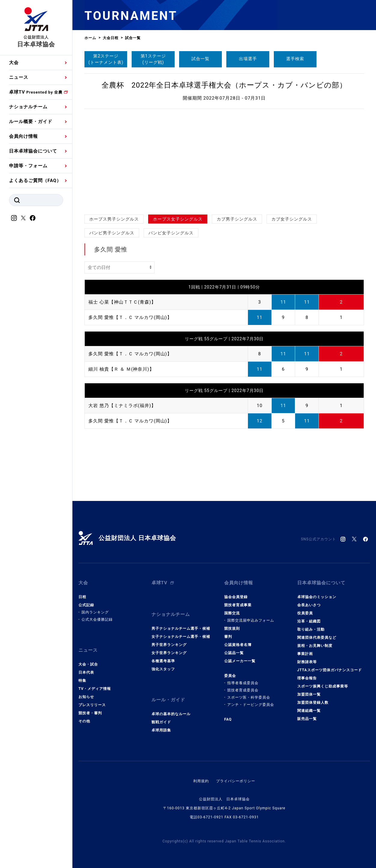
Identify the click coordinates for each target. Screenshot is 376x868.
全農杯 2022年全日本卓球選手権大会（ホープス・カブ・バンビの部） (224, 85)
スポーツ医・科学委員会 (249, 697)
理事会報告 (307, 678)
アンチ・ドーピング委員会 (251, 705)
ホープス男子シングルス (114, 219)
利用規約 (201, 781)
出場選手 (248, 59)
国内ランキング (95, 612)
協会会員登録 (236, 597)
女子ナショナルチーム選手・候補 (181, 637)
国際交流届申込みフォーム (251, 620)
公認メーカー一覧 (240, 661)
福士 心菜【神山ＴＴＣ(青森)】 (122, 302)
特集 (82, 681)
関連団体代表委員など (317, 638)
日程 (82, 597)
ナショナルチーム (28, 107)
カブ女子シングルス (292, 219)
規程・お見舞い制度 (315, 646)
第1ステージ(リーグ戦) (153, 59)
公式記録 (86, 605)
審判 (228, 637)
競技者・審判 (90, 713)
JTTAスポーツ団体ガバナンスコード (330, 670)
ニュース (19, 77)
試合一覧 (200, 59)
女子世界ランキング (169, 653)
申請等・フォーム (28, 166)
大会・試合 (88, 664)
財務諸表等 (307, 662)
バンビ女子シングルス (171, 233)
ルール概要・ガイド (31, 122)
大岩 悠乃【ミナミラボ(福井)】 (122, 406)
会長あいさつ (309, 605)
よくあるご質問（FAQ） (35, 181)
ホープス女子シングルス (178, 219)
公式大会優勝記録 (97, 619)
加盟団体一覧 (309, 694)
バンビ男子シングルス (112, 233)
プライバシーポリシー (236, 781)
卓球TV (36, 92)
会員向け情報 (23, 136)
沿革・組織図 (309, 621)
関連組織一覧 (309, 711)
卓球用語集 (161, 730)
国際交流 (232, 613)
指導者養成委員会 (243, 683)
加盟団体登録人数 (313, 703)
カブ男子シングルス (237, 219)
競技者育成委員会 (243, 690)
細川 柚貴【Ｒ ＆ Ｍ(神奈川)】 (121, 369)
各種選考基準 (163, 661)
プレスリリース (92, 705)
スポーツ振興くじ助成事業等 (323, 686)
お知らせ (86, 697)
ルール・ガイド (168, 700)
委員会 (230, 676)
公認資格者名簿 (238, 645)
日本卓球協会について (33, 151)
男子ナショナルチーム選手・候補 (181, 629)
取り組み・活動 (311, 629)
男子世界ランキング (169, 645)
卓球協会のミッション (317, 597)
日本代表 (86, 672)
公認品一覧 (234, 653)
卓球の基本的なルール (171, 714)
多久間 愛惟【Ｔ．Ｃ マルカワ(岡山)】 (130, 317)
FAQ (228, 719)
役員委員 (305, 613)
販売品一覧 (307, 719)
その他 (84, 721)
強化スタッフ (163, 669)
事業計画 (305, 654)
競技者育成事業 (238, 605)
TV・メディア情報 (95, 689)
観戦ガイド (161, 722)
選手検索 (295, 59)
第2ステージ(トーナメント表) (106, 59)
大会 (14, 63)
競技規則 (232, 629)
